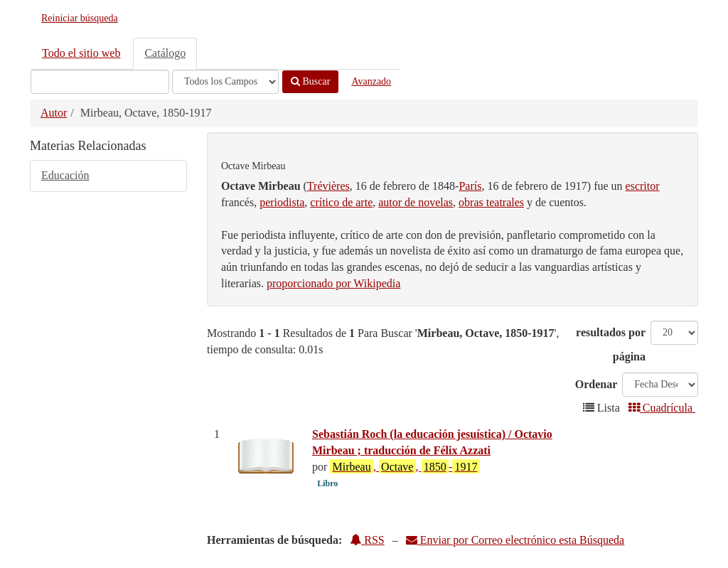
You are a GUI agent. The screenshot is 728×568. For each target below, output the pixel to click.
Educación (65, 175)
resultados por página (611, 344)
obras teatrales (491, 202)
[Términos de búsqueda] (100, 82)
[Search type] (225, 82)
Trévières (328, 186)
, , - (405, 466)
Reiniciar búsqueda (80, 18)
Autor (54, 113)
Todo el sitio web (81, 53)
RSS (367, 540)
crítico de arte (341, 202)
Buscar (310, 81)
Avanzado (371, 81)
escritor (643, 186)
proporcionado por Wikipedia (333, 283)
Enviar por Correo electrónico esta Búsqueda (515, 540)
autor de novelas (416, 202)
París (470, 186)
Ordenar (596, 384)
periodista (282, 202)
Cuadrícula (662, 408)
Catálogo (165, 53)
